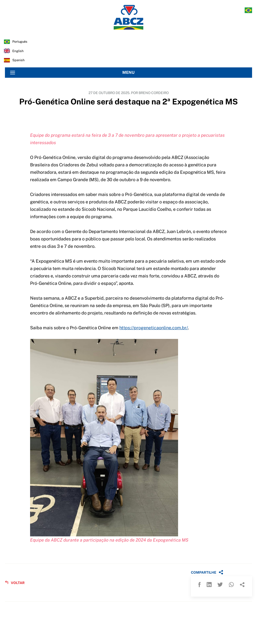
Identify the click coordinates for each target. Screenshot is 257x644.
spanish (18, 60)
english (18, 51)
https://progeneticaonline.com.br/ (154, 328)
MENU (72, 73)
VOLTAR (15, 583)
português (20, 42)
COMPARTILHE (207, 572)
